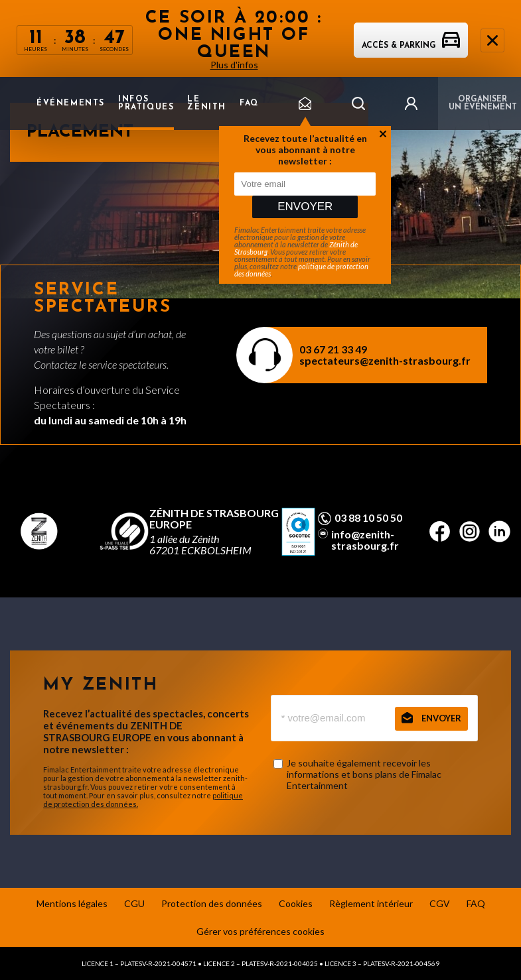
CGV (440, 903)
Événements (71, 103)
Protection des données (212, 903)
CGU (134, 903)
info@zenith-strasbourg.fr (365, 540)
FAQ (249, 103)
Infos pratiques (146, 103)
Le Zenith (207, 103)
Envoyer (305, 207)
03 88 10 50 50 (368, 518)
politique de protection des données (301, 270)
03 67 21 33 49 (333, 349)
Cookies (296, 903)
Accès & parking (411, 46)
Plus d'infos (234, 65)
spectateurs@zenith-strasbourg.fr (385, 360)
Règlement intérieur (371, 903)
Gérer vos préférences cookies (260, 931)
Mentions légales (72, 903)
